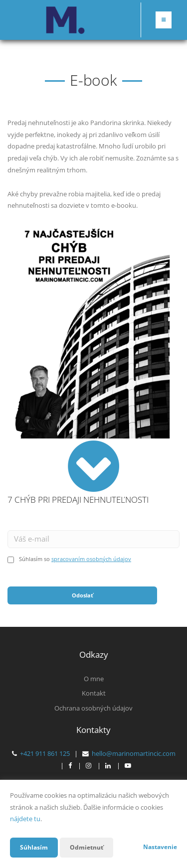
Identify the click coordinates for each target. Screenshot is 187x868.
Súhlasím (34, 847)
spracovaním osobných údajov (91, 559)
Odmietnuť (87, 847)
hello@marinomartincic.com (134, 753)
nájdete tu (25, 819)
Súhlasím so (35, 559)
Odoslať (83, 595)
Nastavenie (160, 847)
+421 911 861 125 (45, 753)
